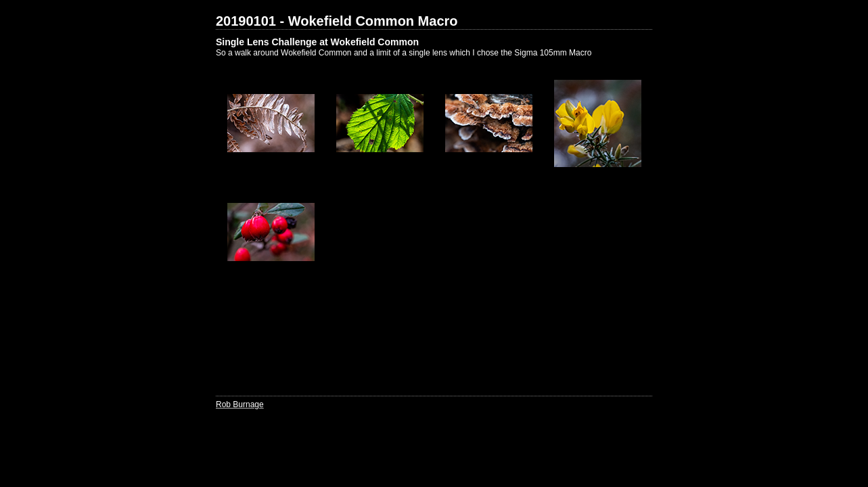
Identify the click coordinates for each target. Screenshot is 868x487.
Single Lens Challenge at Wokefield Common (317, 42)
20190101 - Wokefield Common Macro (337, 21)
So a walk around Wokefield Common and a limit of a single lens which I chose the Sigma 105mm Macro (404, 53)
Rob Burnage (240, 404)
